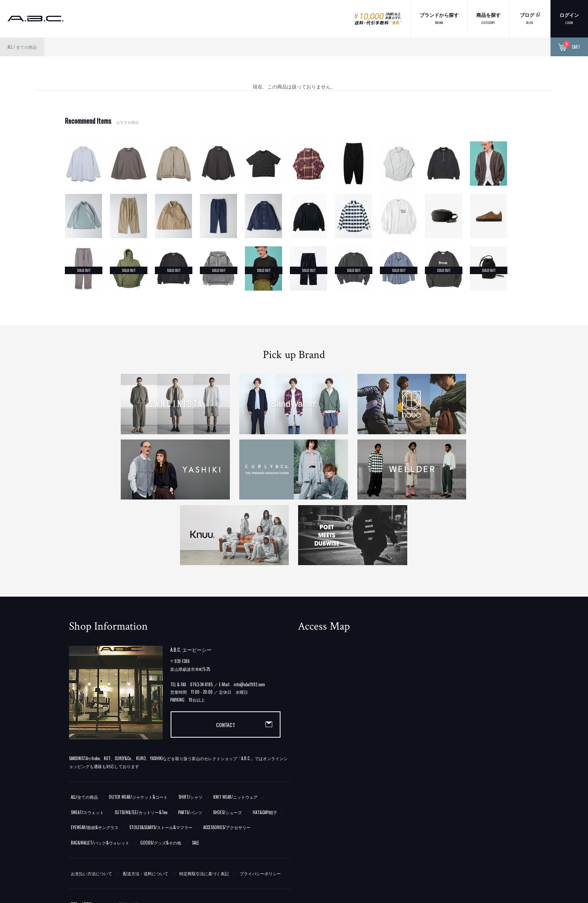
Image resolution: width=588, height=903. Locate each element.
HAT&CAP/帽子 (265, 747)
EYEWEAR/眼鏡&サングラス (95, 762)
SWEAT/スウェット (87, 747)
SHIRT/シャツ (190, 731)
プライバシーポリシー (260, 808)
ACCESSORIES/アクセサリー (227, 762)
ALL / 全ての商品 (22, 47)
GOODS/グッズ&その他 (161, 777)
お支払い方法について (91, 808)
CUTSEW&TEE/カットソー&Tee (141, 747)
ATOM (87, 838)
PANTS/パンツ (190, 747)
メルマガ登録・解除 (121, 838)
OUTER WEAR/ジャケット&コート (138, 731)
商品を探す (488, 18)
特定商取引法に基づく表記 (204, 808)
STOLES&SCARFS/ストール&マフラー (161, 762)
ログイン (569, 18)
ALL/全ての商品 (84, 731)
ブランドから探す (439, 18)
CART (569, 47)
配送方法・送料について (146, 808)
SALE (196, 777)
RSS (74, 838)
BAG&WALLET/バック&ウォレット (100, 777)
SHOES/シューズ (227, 747)
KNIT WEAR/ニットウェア (235, 731)
